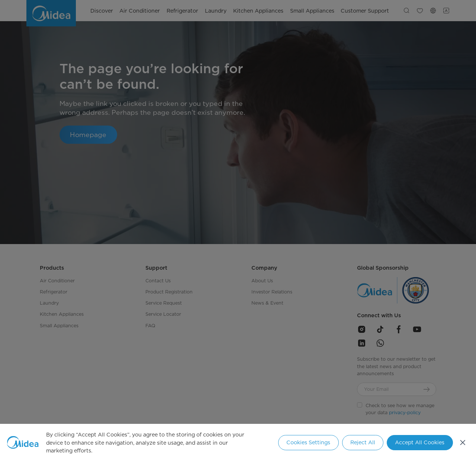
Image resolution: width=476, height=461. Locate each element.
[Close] (463, 442)
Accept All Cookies (420, 442)
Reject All (363, 442)
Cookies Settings (308, 442)
